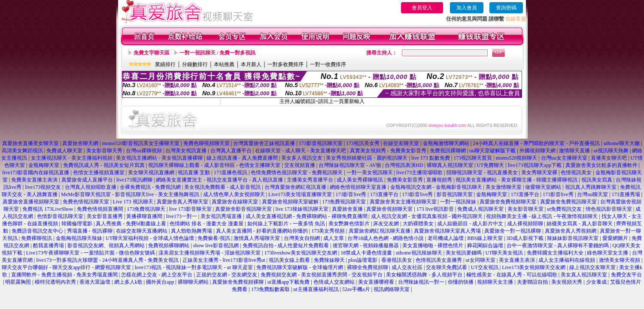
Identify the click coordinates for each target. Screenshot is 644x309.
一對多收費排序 (286, 64)
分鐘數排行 (195, 64)
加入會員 (467, 8)
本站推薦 (224, 64)
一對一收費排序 (328, 64)
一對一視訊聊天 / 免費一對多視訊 (217, 53)
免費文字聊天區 (152, 53)
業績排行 (165, 64)
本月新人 (251, 64)
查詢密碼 (506, 8)
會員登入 (422, 8)
